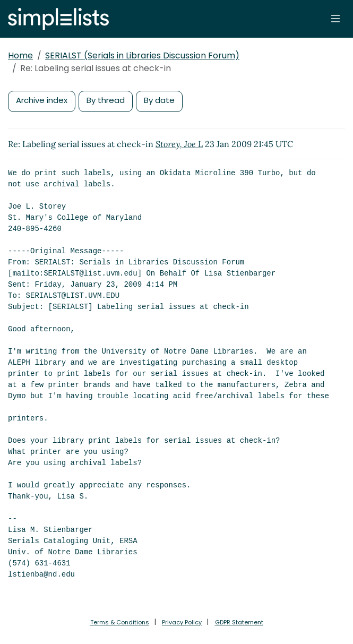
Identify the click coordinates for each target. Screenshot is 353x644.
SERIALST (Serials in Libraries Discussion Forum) (142, 55)
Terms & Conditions (120, 622)
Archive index (42, 100)
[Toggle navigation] (335, 19)
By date (159, 100)
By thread (106, 100)
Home (20, 55)
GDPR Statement (239, 622)
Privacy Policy (182, 622)
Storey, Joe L (179, 144)
